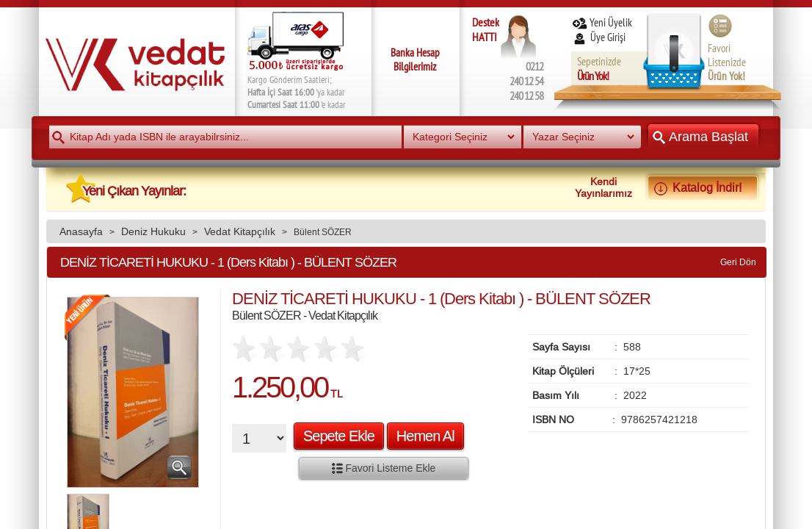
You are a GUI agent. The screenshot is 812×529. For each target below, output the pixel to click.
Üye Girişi (600, 37)
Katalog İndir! (703, 187)
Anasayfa (81, 231)
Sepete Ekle (339, 436)
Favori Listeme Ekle (384, 468)
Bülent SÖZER (323, 232)
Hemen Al (425, 436)
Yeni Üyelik (602, 22)
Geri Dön (738, 262)
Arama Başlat (703, 136)
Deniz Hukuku (153, 231)
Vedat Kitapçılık (240, 231)
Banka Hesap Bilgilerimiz (415, 60)
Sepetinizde (599, 69)
